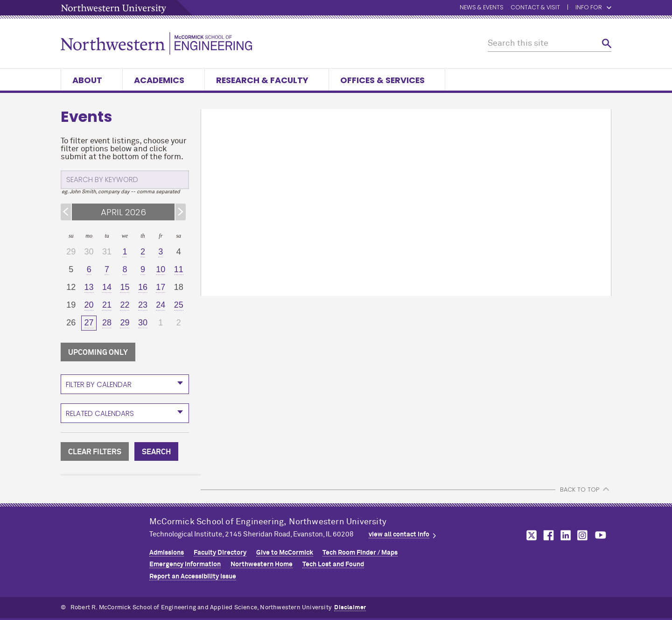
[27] (89, 323)
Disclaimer (350, 608)
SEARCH (156, 452)
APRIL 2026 (123, 212)
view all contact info (399, 535)
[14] (107, 288)
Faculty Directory (220, 553)
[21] (107, 305)
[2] (143, 252)
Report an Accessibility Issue (193, 577)
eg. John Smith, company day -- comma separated (121, 192)
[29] (125, 323)
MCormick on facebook (547, 535)
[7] (107, 270)
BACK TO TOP (580, 490)
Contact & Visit (535, 8)
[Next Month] (181, 212)
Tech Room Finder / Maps (360, 553)
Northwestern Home (262, 564)
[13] (89, 288)
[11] (179, 270)
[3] (161, 252)
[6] (89, 270)
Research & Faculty (267, 80)
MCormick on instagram (583, 535)
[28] (107, 323)
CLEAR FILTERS (95, 452)
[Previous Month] (66, 212)
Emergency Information (185, 564)
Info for (593, 8)
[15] (125, 288)
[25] (179, 305)
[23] (143, 305)
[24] (161, 305)
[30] (143, 323)
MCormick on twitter (530, 535)
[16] (143, 288)
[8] (125, 270)
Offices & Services (387, 80)
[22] (125, 305)
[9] (143, 270)
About (92, 80)
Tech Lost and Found (333, 564)
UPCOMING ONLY (98, 352)
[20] (89, 305)
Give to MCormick (285, 553)
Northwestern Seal (105, 544)
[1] (125, 252)
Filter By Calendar (99, 384)
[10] (161, 270)
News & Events (482, 8)
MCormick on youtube (601, 535)
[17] (161, 288)
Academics (164, 80)
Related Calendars (100, 413)
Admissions (167, 553)
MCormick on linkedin (565, 535)
